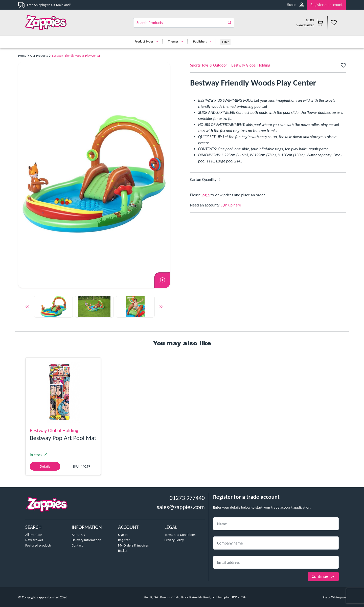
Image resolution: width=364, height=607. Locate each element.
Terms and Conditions (180, 535)
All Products (34, 535)
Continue (323, 576)
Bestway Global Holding (251, 65)
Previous (27, 307)
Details (45, 466)
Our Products (39, 56)
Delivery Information (87, 540)
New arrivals (34, 540)
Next (161, 307)
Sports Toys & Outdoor (209, 65)
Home (22, 56)
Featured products (38, 545)
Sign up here (231, 205)
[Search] (184, 23)
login (206, 195)
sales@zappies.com (181, 507)
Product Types (147, 41)
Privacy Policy (174, 540)
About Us (78, 535)
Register (124, 540)
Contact (77, 545)
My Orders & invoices (133, 545)
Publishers (204, 41)
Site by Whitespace (334, 597)
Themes (177, 41)
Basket (123, 551)
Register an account (326, 5)
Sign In (291, 5)
